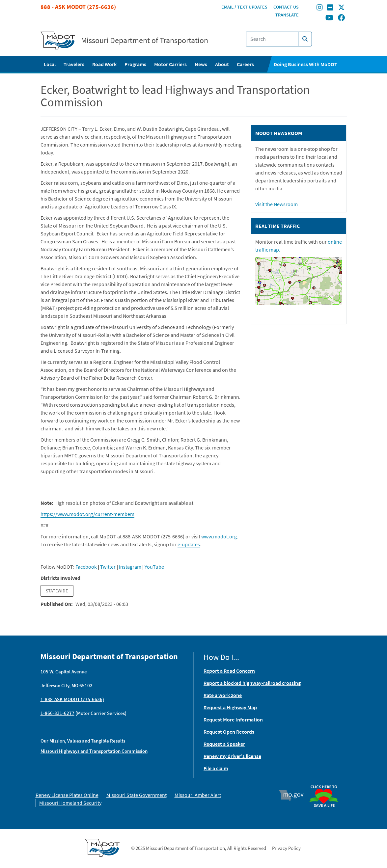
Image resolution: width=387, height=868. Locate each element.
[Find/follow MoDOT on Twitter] (341, 8)
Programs (135, 64)
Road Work (104, 64)
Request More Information (233, 719)
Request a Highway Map (230, 707)
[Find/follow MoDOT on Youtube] (329, 18)
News (201, 64)
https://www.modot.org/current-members (87, 514)
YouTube (154, 567)
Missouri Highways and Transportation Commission (94, 751)
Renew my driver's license (232, 756)
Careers (245, 64)
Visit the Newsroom (276, 204)
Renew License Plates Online (67, 795)
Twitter (108, 567)
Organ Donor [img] (326, 782)
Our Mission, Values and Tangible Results (83, 741)
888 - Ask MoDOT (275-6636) (78, 7)
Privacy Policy (286, 848)
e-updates (189, 544)
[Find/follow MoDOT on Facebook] (341, 18)
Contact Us (286, 7)
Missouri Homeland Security (70, 803)
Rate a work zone (223, 695)
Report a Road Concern (229, 671)
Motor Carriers (170, 64)
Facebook (86, 567)
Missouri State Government (137, 795)
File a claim (216, 768)
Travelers (74, 64)
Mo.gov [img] (294, 795)
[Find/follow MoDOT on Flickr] (330, 8)
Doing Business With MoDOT (305, 64)
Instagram (130, 567)
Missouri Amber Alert (198, 795)
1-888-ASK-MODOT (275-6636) (72, 699)
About (222, 64)
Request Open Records (229, 732)
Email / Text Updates (244, 7)
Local (50, 64)
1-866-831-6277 (57, 713)
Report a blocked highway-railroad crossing (252, 683)
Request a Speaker (224, 744)
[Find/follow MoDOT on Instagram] (319, 8)
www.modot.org (219, 536)
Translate (287, 15)
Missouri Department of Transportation (145, 41)
